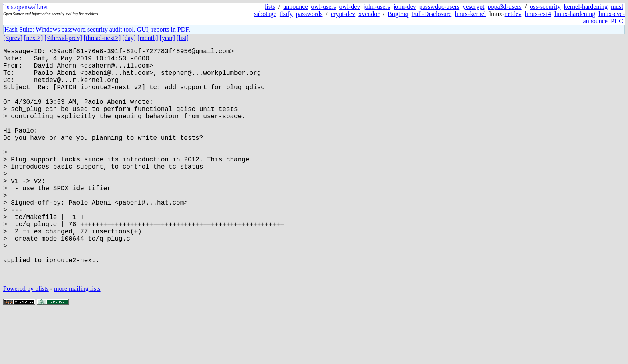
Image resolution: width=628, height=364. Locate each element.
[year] (167, 38)
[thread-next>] (102, 38)
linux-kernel (470, 14)
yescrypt (473, 7)
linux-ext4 (538, 14)
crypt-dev (343, 14)
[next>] (33, 38)
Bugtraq (398, 14)
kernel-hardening (586, 7)
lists (270, 7)
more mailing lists (77, 340)
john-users (377, 7)
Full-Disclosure (432, 14)
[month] (148, 38)
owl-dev (350, 7)
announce (295, 7)
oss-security (545, 7)
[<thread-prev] (63, 38)
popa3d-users (504, 7)
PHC (617, 21)
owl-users (324, 7)
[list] (183, 38)
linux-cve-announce (604, 17)
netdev (513, 14)
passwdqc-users (439, 7)
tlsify (286, 14)
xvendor (369, 14)
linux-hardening (575, 14)
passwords (309, 14)
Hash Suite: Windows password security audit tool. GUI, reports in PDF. (97, 29)
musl (617, 7)
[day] (129, 38)
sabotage (265, 14)
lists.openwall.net (26, 7)
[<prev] (13, 38)
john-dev (405, 7)
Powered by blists (26, 340)
